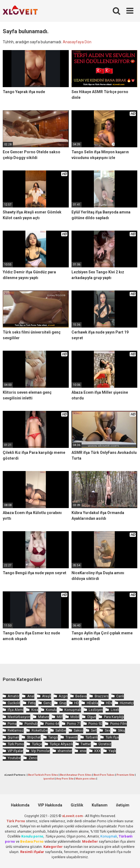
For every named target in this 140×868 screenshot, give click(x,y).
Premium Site (125, 775)
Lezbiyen (96, 710)
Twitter (86, 744)
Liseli (115, 710)
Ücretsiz (105, 744)
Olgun (92, 717)
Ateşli (47, 696)
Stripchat (34, 737)
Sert (94, 730)
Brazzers (102, 696)
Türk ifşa (112, 737)
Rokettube (40, 730)
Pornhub (31, 724)
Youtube (14, 758)
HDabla (93, 703)
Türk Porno (16, 744)
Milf (60, 717)
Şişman (13, 737)
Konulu (51, 710)
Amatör (14, 696)
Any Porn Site (65, 779)
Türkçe (37, 744)
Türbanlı (92, 737)
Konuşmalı (73, 710)
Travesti (72, 737)
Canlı (120, 696)
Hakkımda (20, 805)
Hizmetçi (127, 703)
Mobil (75, 717)
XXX (97, 751)
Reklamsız (16, 730)
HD (77, 703)
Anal (31, 696)
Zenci (33, 758)
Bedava (81, 696)
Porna (12, 724)
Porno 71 (74, 724)
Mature (44, 717)
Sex (108, 730)
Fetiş (32, 703)
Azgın (63, 696)
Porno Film (119, 724)
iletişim (123, 805)
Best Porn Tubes (104, 775)
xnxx (83, 751)
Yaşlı (112, 751)
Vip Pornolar (41, 751)
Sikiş (121, 730)
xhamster (65, 751)
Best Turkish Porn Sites (43, 775)
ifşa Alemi (16, 710)
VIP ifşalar (15, 751)
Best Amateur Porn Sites (76, 775)
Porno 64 (52, 724)
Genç (47, 703)
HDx (109, 703)
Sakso (78, 730)
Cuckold (14, 703)
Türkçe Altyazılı (61, 744)
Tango (53, 737)
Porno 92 (95, 724)
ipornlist (49, 779)
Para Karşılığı (114, 717)
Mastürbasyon (19, 717)
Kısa (35, 710)
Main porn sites (86, 779)
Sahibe (61, 730)
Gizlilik (77, 805)
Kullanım (100, 805)
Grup (63, 703)
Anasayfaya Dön (77, 42)
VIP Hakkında (50, 805)
